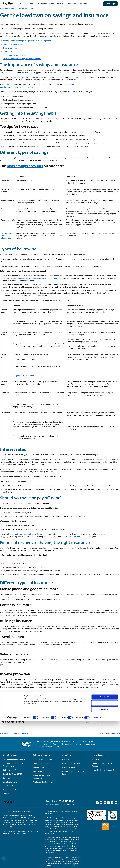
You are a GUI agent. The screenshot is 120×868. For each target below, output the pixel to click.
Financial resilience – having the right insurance (22, 59)
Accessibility (97, 759)
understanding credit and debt (27, 534)
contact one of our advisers (73, 537)
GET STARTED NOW (95, 719)
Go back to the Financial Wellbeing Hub (17, 9)
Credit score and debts (42, 763)
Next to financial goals (110, 733)
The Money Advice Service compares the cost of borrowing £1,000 (37, 278)
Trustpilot (114, 826)
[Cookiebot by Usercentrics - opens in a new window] (12, 864)
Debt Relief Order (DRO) (12, 774)
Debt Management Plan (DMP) (15, 759)
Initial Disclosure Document (103, 770)
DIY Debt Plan (8, 794)
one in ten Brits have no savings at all (28, 77)
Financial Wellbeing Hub (42, 759)
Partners (66, 759)
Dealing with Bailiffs (41, 767)
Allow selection (104, 850)
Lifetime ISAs (6, 238)
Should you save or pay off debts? (16, 55)
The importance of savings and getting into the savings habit (27, 41)
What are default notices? (43, 782)
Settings (96, 864)
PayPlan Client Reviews (71, 763)
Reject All (105, 856)
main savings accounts (25, 166)
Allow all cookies (105, 844)
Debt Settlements (10, 782)
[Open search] (99, 4)
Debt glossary (38, 771)
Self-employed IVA (10, 770)
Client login (110, 4)
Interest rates (8, 52)
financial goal (29, 158)
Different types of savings (13, 44)
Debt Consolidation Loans (13, 786)
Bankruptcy (8, 778)
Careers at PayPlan (70, 767)
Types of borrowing (11, 48)
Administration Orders (12, 790)
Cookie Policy (32, 850)
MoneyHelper (45, 744)
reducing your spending (23, 87)
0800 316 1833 (66, 801)
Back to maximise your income (14, 733)
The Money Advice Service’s (68, 158)
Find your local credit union (23, 376)
